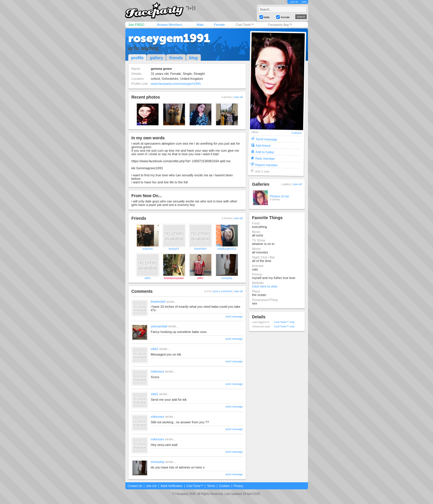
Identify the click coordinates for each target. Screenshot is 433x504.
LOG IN (294, 2)
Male (200, 25)
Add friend (263, 145)
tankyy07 (174, 249)
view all (238, 97)
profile (138, 58)
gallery (156, 58)
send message (234, 317)
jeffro (201, 278)
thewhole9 (200, 249)
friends (176, 58)
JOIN (304, 2)
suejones (147, 249)
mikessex (158, 371)
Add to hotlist (265, 152)
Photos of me (280, 196)
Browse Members (170, 25)
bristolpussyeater (174, 278)
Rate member (265, 158)
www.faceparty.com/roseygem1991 (176, 84)
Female (219, 25)
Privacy (239, 486)
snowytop (227, 278)
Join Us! (151, 486)
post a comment (223, 291)
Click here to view (265, 286)
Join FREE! (137, 25)
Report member (266, 165)
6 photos (296, 133)
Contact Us (135, 486)
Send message (266, 139)
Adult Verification (172, 486)
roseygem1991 (169, 38)
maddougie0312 (227, 249)
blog (193, 58)
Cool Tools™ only (284, 322)
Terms (211, 486)
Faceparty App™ (280, 25)
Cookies (224, 486)
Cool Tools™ (245, 25)
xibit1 (148, 278)
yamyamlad (159, 326)
